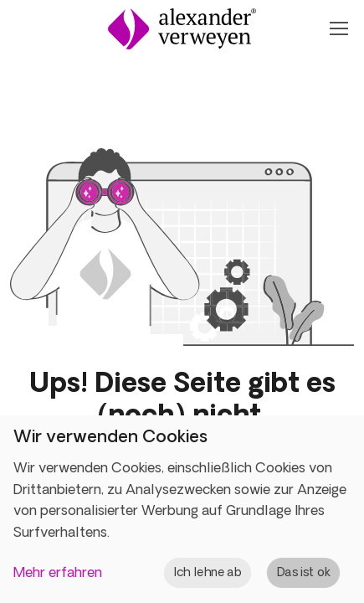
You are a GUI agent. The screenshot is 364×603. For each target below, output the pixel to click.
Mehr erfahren (58, 572)
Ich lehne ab (208, 572)
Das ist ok (304, 572)
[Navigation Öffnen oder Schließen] (338, 28)
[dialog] (182, 509)
